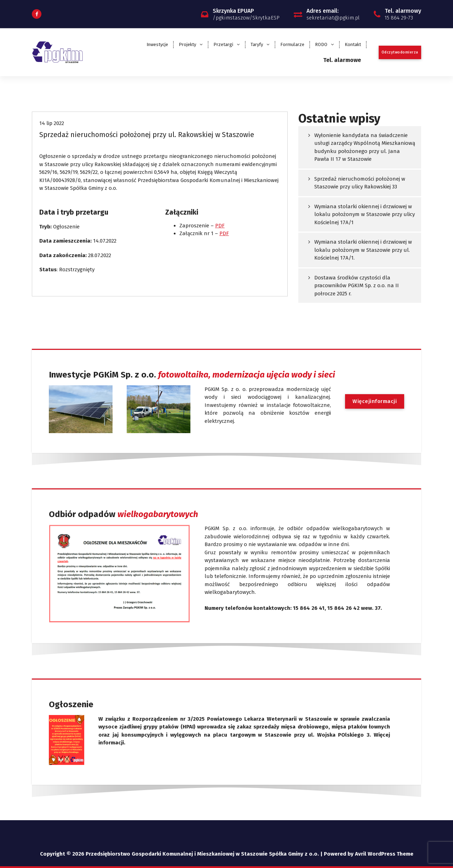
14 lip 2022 (52, 123)
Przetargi (223, 44)
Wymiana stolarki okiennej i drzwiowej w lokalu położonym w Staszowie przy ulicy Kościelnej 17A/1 (365, 214)
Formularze (292, 44)
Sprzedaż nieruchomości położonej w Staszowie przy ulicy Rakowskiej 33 (360, 183)
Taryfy (257, 44)
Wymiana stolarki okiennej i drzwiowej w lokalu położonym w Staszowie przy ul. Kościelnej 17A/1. (363, 250)
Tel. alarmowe (342, 60)
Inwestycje (157, 44)
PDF (220, 226)
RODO (321, 44)
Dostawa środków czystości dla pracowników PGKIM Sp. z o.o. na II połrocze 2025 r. (357, 286)
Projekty (187, 44)
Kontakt (353, 44)
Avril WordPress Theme (384, 854)
